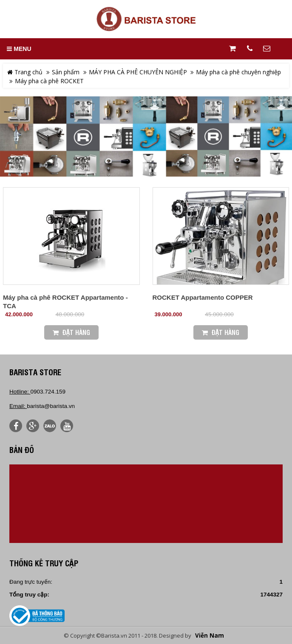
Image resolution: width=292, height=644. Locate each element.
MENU (19, 49)
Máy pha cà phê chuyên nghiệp (238, 72)
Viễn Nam (210, 636)
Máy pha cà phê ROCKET (49, 81)
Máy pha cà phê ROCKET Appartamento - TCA (65, 302)
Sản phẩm (66, 72)
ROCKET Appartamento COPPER (203, 297)
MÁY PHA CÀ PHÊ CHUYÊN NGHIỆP (138, 72)
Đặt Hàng (71, 332)
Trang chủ (25, 72)
